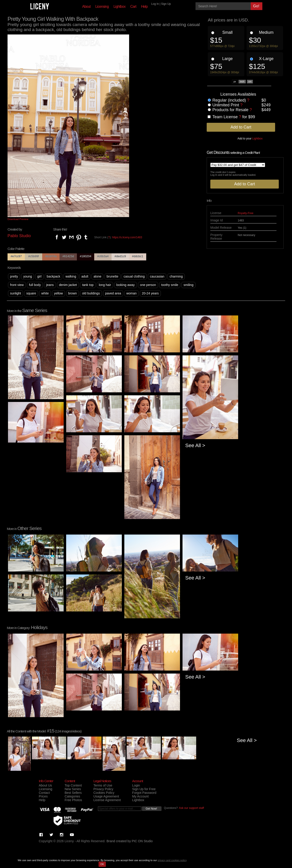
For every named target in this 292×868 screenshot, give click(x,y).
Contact (44, 793)
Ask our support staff (191, 808)
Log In (155, 4)
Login (136, 785)
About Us (45, 785)
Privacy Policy (103, 789)
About (86, 7)
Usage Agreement (106, 796)
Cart (133, 7)
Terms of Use (103, 785)
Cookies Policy (104, 793)
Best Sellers (73, 793)
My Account (140, 796)
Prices (43, 796)
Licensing (102, 7)
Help (144, 7)
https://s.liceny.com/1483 (127, 237)
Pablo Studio (19, 236)
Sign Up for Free (144, 789)
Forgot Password (144, 793)
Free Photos (73, 800)
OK (102, 864)
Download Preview (18, 219)
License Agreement (107, 800)
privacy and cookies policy (172, 860)
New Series (73, 789)
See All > (195, 445)
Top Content (73, 785)
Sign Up (166, 4)
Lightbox (119, 7)
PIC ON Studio (142, 841)
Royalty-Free (246, 213)
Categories (72, 796)
